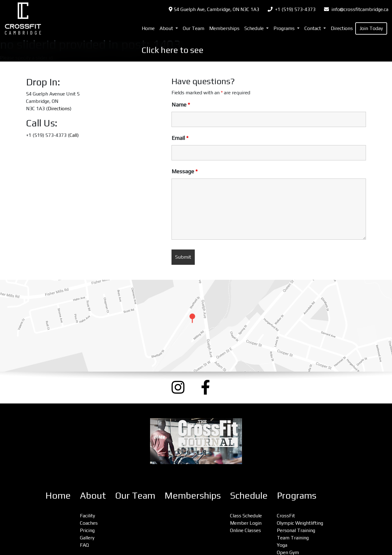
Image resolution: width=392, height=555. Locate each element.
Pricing (87, 530)
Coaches (89, 523)
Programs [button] (285, 28)
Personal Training (296, 530)
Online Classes (245, 530)
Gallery (87, 538)
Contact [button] (313, 28)
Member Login (246, 523)
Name (181, 105)
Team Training (293, 538)
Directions (342, 28)
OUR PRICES (228, 50)
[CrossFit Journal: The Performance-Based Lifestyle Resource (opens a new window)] (196, 441)
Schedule (249, 495)
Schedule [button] (255, 28)
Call (73, 135)
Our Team (194, 28)
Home (148, 28)
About (93, 495)
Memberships (224, 28)
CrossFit (286, 516)
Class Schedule (246, 516)
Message (185, 171)
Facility (87, 516)
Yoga (282, 545)
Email (180, 138)
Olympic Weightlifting (300, 523)
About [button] (167, 28)
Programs (297, 495)
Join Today (371, 28)
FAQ (84, 545)
